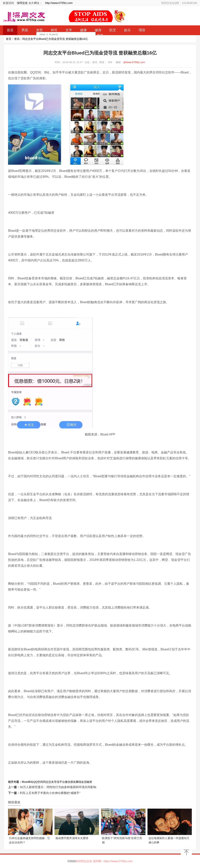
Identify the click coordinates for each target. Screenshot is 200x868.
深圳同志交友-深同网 (89, 861)
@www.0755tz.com (134, 62)
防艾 (113, 30)
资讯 (17, 39)
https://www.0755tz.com (118, 861)
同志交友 (48, 782)
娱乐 (127, 30)
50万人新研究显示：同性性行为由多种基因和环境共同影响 (58, 787)
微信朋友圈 (72, 782)
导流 (57, 782)
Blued (25, 782)
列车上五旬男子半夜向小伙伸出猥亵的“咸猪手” (50, 793)
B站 (31, 782)
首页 (9, 39)
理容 (142, 30)
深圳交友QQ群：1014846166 (179, 3)
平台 (62, 782)
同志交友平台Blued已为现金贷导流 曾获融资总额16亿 (55, 39)
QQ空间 (38, 782)
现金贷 (83, 782)
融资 (89, 782)
